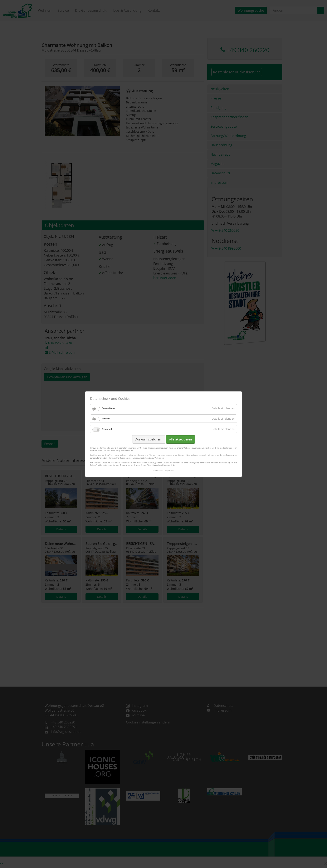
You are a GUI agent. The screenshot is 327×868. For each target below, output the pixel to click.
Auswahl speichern (149, 439)
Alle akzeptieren (180, 439)
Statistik (106, 419)
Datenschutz (158, 470)
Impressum (170, 470)
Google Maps (108, 408)
